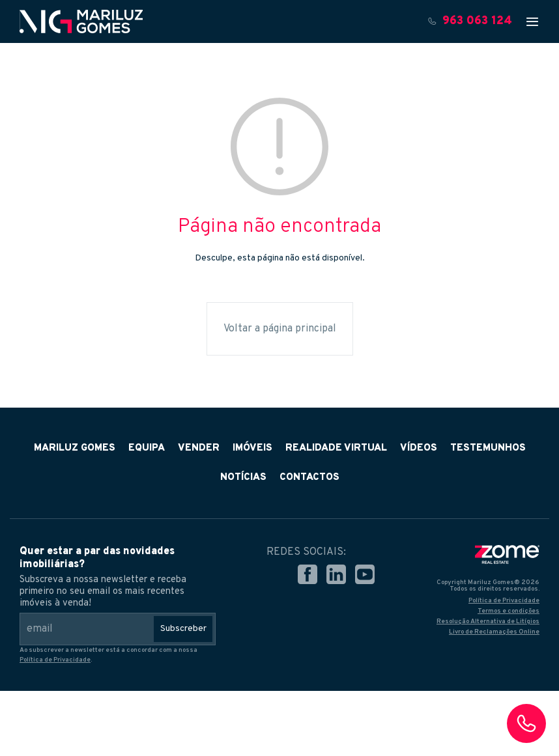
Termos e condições (509, 611)
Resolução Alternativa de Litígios (488, 622)
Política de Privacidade (55, 660)
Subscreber (183, 629)
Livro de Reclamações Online (494, 632)
